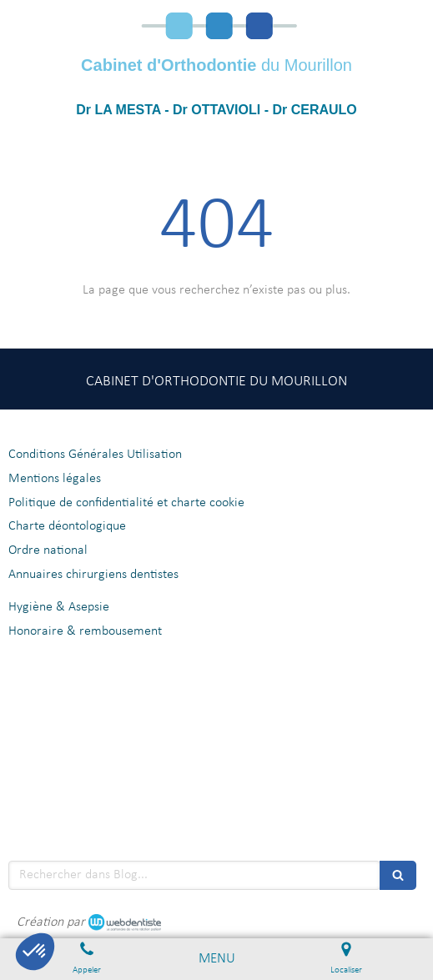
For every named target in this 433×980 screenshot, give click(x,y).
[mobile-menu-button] (217, 959)
